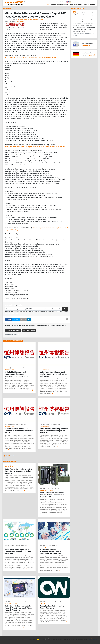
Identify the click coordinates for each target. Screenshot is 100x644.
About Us (92, 4)
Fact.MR (7, 547)
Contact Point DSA (73, 639)
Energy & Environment (51, 545)
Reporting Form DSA (83, 639)
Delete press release (13, 330)
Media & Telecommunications (18, 368)
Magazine (86, 4)
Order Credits (73, 4)
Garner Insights (44, 547)
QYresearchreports (19, 21)
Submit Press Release (63, 4)
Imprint (61, 2)
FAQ (44, 639)
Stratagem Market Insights (46, 490)
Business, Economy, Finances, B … (19, 545)
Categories (53, 4)
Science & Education (51, 368)
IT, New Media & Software (17, 465)
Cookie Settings (93, 639)
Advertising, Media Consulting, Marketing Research (30, 20)
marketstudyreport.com (11, 603)
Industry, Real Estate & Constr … (19, 425)
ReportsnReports (9, 467)
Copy (65, 309)
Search (91, 2)
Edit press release (29, 330)
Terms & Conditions (63, 639)
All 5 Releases (9, 456)
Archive (80, 4)
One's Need (43, 603)
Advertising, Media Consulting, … (54, 489)
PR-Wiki (56, 2)
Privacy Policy (54, 639)
